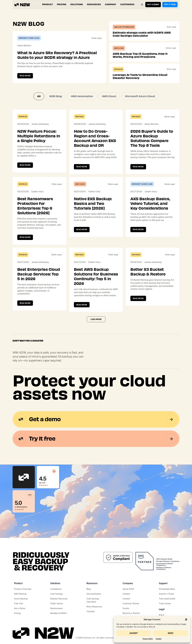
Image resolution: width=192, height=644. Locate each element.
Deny (171, 633)
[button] (186, 619)
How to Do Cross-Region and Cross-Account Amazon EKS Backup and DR (95, 138)
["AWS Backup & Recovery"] (24, 594)
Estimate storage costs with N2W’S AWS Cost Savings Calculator (142, 34)
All (39, 96)
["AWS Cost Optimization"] (60, 594)
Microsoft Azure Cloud (29, 38)
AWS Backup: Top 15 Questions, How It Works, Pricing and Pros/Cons (140, 55)
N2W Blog (118, 69)
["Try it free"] (24, 603)
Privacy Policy (148, 639)
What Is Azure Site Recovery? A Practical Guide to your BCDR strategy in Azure (57, 55)
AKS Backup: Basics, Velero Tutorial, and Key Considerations (150, 204)
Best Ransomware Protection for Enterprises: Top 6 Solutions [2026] (35, 206)
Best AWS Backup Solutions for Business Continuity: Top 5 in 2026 (96, 277)
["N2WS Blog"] (96, 589)
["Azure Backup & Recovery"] (24, 599)
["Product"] (24, 589)
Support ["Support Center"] (163, 583)
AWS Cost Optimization (124, 27)
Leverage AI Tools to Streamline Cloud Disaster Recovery (140, 76)
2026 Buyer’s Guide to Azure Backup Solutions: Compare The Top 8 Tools (152, 138)
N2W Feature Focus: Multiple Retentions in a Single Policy (39, 136)
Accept (134, 633)
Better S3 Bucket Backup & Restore (148, 272)
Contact (159, 639)
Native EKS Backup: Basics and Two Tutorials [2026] (93, 204)
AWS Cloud (119, 48)
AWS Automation (82, 96)
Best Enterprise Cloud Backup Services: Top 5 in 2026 (39, 274)
